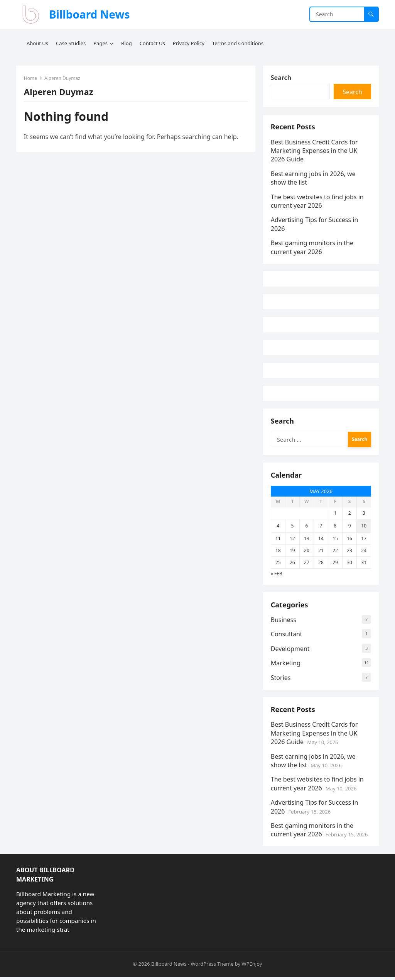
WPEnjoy (252, 967)
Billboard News (89, 14)
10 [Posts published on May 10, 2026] (364, 528)
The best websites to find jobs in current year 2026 (317, 202)
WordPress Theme (212, 967)
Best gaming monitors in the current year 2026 (312, 248)
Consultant (287, 637)
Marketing (286, 666)
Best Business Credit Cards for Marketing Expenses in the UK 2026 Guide (314, 151)
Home (30, 78)
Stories (281, 680)
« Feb (277, 576)
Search (281, 78)
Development (290, 651)
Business (284, 622)
